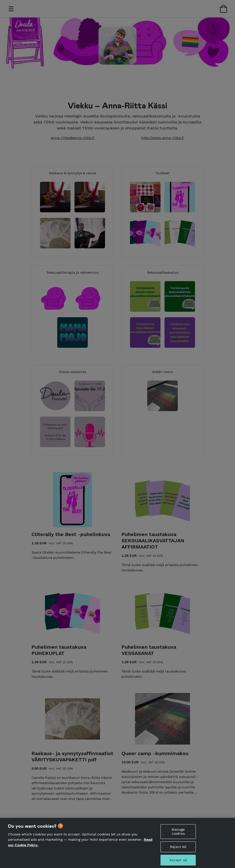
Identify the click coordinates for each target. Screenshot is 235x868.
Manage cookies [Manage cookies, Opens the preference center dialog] (178, 834)
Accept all (178, 862)
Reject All (178, 849)
